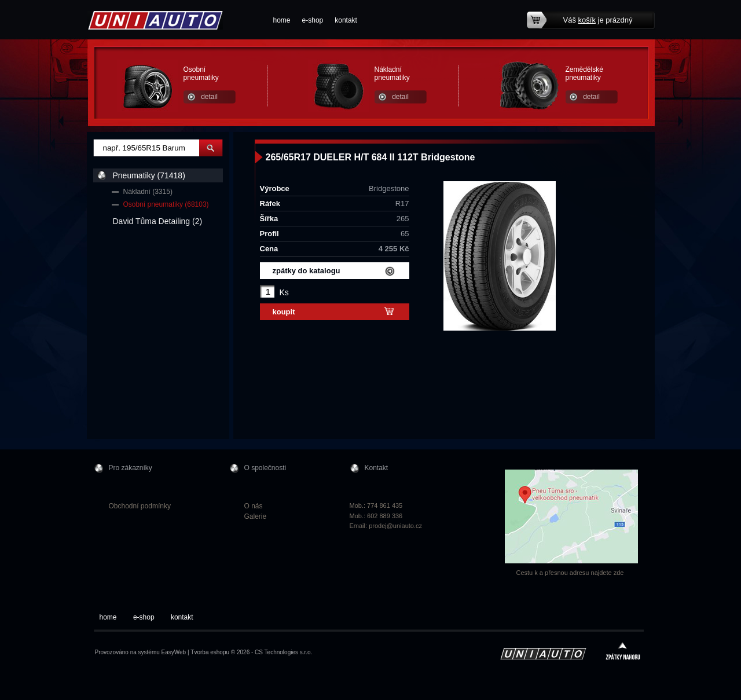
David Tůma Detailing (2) (158, 221)
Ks (284, 292)
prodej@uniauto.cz (395, 526)
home (282, 20)
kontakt (346, 20)
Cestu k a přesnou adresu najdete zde (570, 573)
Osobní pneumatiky (201, 74)
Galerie (256, 516)
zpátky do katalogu (307, 271)
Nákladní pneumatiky (392, 74)
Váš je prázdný (598, 20)
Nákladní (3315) (148, 192)
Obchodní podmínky (140, 506)
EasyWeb (174, 652)
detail (209, 97)
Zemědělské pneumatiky (584, 74)
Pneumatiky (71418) (149, 175)
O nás (254, 506)
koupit (284, 312)
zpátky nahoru (623, 652)
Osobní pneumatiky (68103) (166, 204)
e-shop (313, 20)
